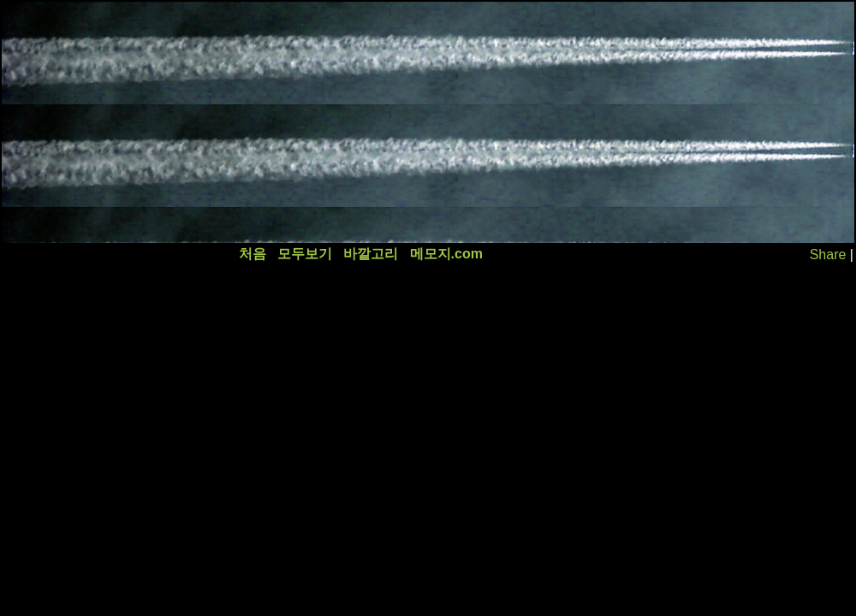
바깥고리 (371, 254)
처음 (253, 254)
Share (828, 255)
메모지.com (446, 254)
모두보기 (305, 254)
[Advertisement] (213, 122)
